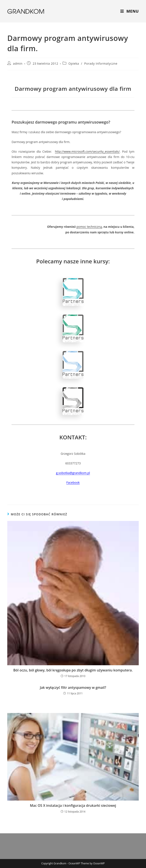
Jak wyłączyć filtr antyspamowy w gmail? (73, 688)
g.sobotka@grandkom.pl (73, 473)
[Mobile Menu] (130, 11)
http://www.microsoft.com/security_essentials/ (87, 151)
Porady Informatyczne (101, 63)
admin (18, 63)
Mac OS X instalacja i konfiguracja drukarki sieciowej (73, 805)
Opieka (74, 63)
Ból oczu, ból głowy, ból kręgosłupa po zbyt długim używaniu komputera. (73, 670)
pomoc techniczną (89, 227)
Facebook (73, 482)
